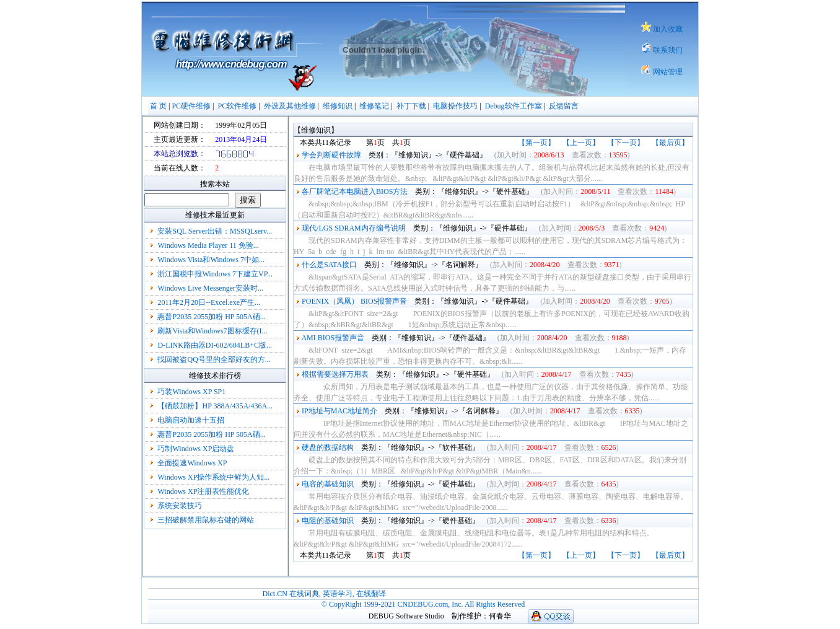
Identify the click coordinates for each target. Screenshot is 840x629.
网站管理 (668, 72)
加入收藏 (668, 29)
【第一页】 (536, 143)
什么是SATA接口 (329, 265)
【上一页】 (581, 143)
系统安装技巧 (180, 506)
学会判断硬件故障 (331, 155)
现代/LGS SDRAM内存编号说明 (354, 228)
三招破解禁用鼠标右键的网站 (206, 520)
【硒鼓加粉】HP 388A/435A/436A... (215, 406)
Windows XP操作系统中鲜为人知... (213, 477)
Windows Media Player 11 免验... (208, 245)
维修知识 (338, 106)
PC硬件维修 (191, 106)
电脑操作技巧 (455, 106)
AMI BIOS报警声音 (333, 338)
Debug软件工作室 (514, 106)
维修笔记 (374, 106)
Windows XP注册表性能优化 (203, 491)
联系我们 (668, 50)
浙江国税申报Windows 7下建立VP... (215, 274)
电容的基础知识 (328, 484)
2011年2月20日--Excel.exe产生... (209, 302)
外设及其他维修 (290, 106)
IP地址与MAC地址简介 (339, 411)
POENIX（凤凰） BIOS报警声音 (354, 301)
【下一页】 (626, 143)
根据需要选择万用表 (335, 374)
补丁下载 (411, 106)
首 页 (158, 106)
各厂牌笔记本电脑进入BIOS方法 (355, 191)
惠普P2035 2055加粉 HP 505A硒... (211, 317)
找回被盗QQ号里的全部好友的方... (214, 359)
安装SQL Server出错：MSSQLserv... (215, 231)
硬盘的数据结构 (328, 447)
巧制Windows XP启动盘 (196, 449)
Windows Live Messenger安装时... (210, 288)
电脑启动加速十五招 (191, 420)
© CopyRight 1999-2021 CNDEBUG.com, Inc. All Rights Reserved (423, 604)
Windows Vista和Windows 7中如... (211, 260)
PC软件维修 (238, 106)
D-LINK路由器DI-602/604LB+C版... (214, 345)
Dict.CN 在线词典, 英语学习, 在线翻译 (324, 594)
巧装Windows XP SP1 (191, 392)
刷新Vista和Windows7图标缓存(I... (212, 331)
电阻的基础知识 (328, 521)
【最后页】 (670, 143)
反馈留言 (564, 106)
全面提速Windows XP (192, 463)
